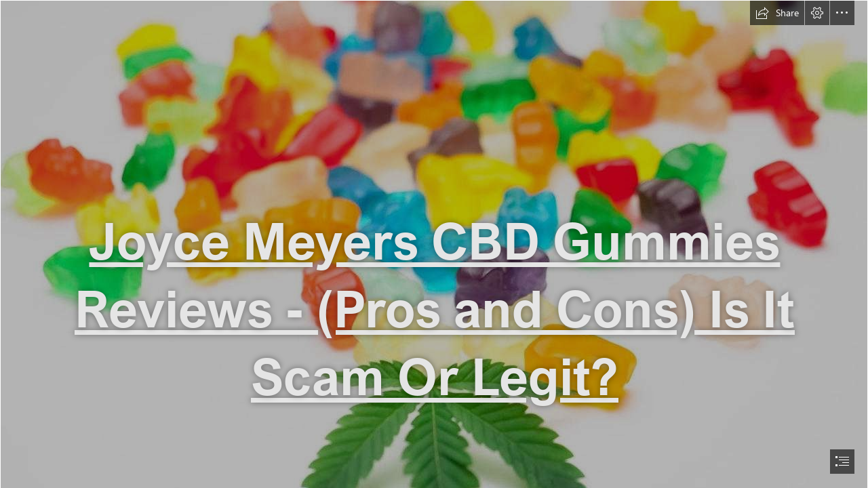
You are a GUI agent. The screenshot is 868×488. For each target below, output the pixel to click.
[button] (777, 13)
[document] (434, 244)
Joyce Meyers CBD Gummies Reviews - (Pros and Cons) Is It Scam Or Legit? (435, 308)
